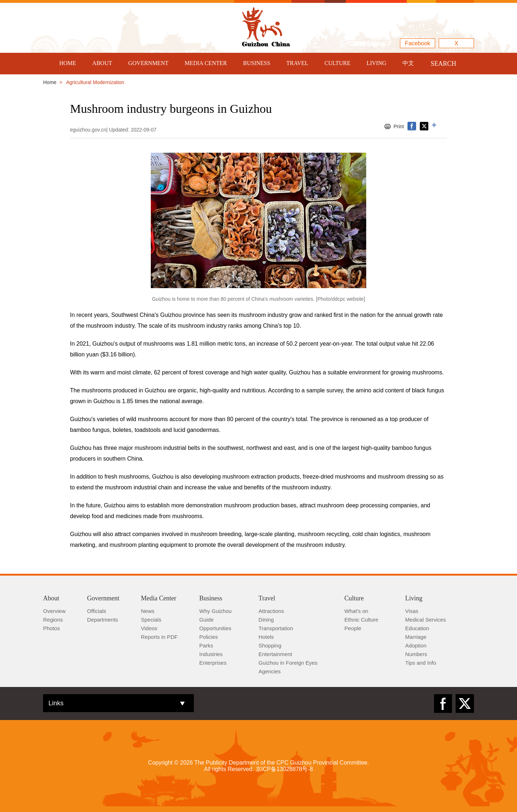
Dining (266, 620)
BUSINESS (257, 63)
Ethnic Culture (361, 620)
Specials (151, 620)
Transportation (276, 628)
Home (50, 82)
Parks (206, 645)
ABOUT (102, 63)
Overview (54, 611)
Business (211, 598)
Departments (103, 620)
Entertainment (275, 654)
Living (414, 598)
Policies (209, 637)
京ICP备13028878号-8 (284, 769)
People (353, 628)
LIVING (376, 63)
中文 (408, 63)
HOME (68, 63)
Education (417, 628)
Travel (267, 598)
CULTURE (337, 63)
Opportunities (215, 628)
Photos (52, 628)
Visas (412, 611)
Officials (97, 611)
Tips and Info (421, 663)
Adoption (416, 645)
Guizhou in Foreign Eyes (288, 663)
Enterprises (213, 663)
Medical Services (426, 620)
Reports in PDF (160, 637)
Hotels (266, 637)
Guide (206, 620)
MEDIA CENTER (206, 63)
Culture (354, 598)
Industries (211, 654)
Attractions (271, 611)
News (148, 611)
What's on (356, 611)
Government (103, 598)
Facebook (418, 43)
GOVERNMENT (148, 63)
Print (399, 126)
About (51, 598)
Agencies (270, 671)
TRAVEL (297, 63)
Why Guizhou (215, 611)
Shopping (270, 645)
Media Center (159, 598)
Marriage (416, 637)
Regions (53, 620)
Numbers (416, 654)
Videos (149, 628)
